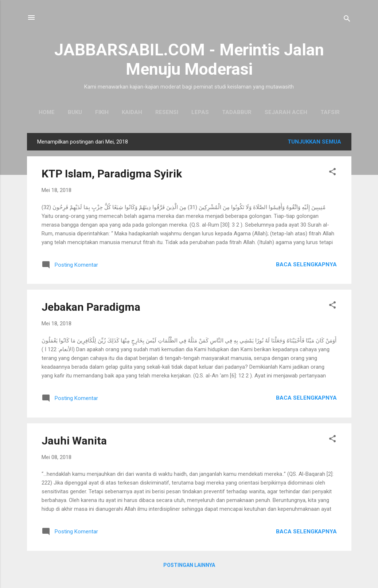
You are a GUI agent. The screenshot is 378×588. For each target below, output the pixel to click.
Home (47, 112)
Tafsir (330, 112)
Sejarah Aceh (286, 112)
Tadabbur (237, 112)
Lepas (200, 112)
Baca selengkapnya (306, 264)
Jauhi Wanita (74, 441)
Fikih (102, 112)
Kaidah (132, 112)
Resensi (167, 112)
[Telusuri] (347, 20)
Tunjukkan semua (314, 142)
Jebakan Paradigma (91, 307)
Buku (75, 112)
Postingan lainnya (189, 565)
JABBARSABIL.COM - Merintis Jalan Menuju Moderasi (189, 59)
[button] (332, 173)
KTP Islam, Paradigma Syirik (112, 174)
